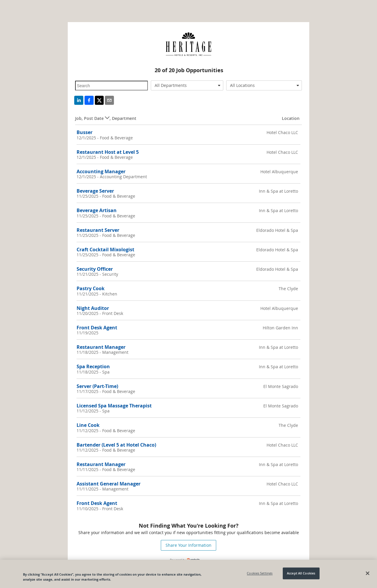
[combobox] (187, 85)
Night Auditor (93, 308)
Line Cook (88, 425)
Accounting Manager (101, 171)
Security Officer (95, 269)
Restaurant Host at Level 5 (108, 152)
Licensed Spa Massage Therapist (114, 406)
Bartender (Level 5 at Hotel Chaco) (116, 445)
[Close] (368, 573)
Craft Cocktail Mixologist (105, 250)
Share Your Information (188, 545)
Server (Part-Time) (97, 386)
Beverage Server (95, 191)
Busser (85, 132)
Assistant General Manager (109, 484)
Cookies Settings (260, 573)
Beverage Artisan (97, 210)
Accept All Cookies (301, 573)
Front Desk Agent (97, 328)
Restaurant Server (98, 230)
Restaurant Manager (101, 347)
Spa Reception (93, 366)
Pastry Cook (91, 288)
